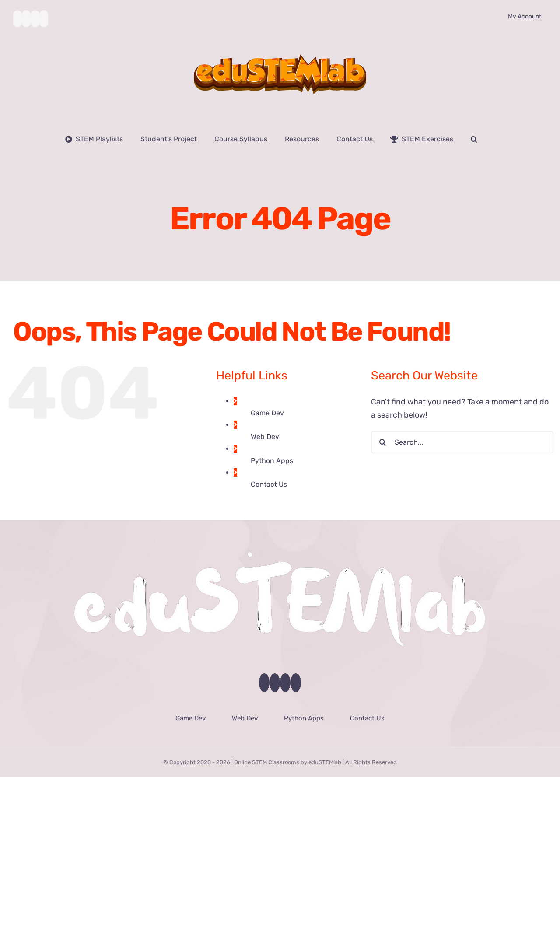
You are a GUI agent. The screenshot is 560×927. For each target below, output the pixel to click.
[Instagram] (285, 683)
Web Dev (265, 437)
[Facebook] (264, 683)
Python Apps (272, 461)
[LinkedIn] (296, 683)
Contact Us (269, 484)
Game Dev (267, 413)
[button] (474, 139)
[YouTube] (275, 683)
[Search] (382, 442)
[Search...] (462, 442)
